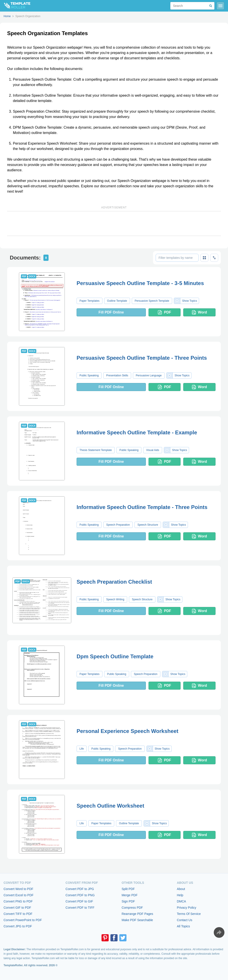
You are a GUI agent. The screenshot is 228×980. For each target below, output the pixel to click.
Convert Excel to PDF (19, 895)
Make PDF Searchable (137, 920)
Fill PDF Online (111, 312)
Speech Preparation (118, 525)
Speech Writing (115, 599)
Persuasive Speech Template (152, 301)
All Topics (183, 926)
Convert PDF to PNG (80, 895)
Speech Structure (148, 525)
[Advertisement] (114, 224)
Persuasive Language (149, 375)
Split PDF (128, 889)
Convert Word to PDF (18, 889)
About (181, 889)
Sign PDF (128, 901)
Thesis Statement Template (96, 450)
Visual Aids (153, 450)
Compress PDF (132, 908)
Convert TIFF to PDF (18, 914)
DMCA (181, 901)
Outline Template (117, 301)
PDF (164, 312)
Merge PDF (130, 895)
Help (180, 895)
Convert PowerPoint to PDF (23, 920)
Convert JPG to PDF (18, 926)
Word (199, 312)
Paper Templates (90, 301)
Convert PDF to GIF (79, 901)
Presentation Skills (117, 375)
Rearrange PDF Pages (137, 914)
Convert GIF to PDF (17, 908)
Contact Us (184, 920)
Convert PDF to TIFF (80, 908)
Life (82, 749)
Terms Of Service (189, 914)
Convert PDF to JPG (80, 889)
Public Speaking (89, 375)
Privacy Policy (186, 908)
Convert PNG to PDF (18, 901)
